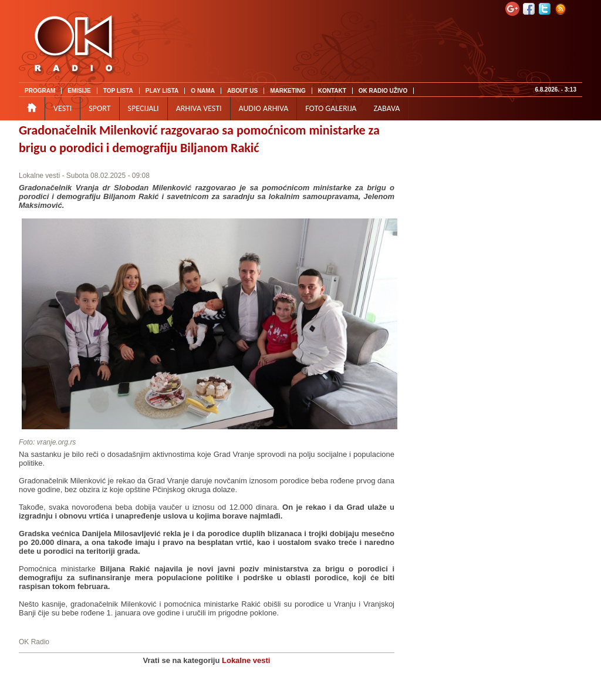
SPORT (99, 108)
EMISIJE (79, 91)
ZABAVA (386, 108)
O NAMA (203, 91)
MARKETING (288, 91)
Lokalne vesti (39, 176)
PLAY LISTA (162, 91)
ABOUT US (242, 91)
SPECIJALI (144, 108)
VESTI (63, 108)
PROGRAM (40, 91)
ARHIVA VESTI (199, 108)
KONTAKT (332, 91)
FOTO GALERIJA (331, 108)
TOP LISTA (118, 91)
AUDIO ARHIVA (264, 108)
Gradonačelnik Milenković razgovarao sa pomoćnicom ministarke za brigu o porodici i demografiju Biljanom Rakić (199, 139)
